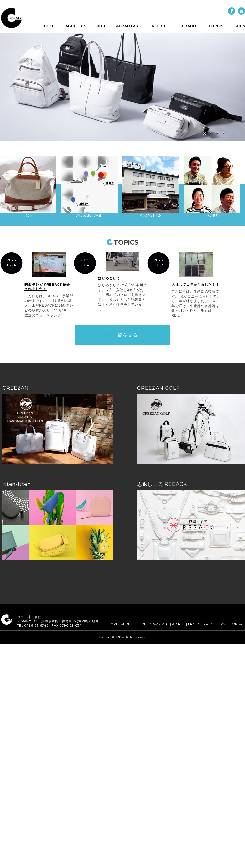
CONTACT (238, 624)
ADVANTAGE (159, 624)
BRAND (189, 26)
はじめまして (109, 278)
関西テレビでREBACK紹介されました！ (47, 287)
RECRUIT (161, 26)
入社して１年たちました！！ (195, 285)
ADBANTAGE (129, 26)
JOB (101, 26)
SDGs (240, 26)
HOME (48, 26)
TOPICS (216, 26)
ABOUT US (76, 26)
